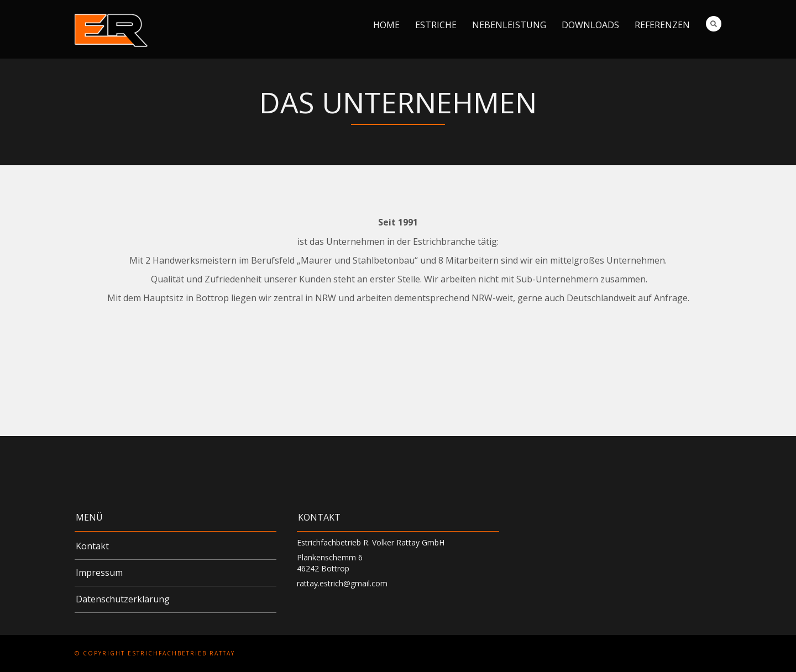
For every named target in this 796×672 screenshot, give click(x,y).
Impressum (99, 573)
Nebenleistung (509, 25)
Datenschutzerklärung (123, 599)
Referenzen (662, 25)
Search (714, 24)
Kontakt (92, 546)
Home (386, 25)
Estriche (436, 25)
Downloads (590, 25)
